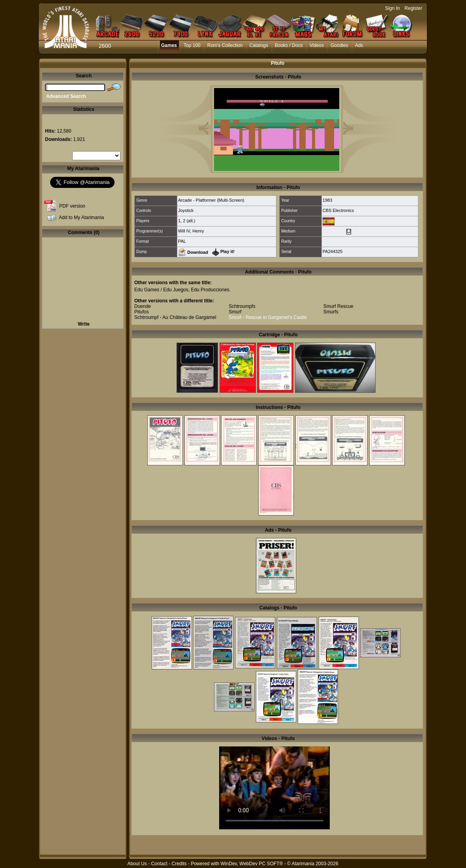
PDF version (72, 206)
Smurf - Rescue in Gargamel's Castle (268, 317)
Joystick (186, 210)
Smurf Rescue (338, 306)
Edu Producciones (210, 290)
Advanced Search (66, 96)
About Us (137, 864)
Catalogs (258, 45)
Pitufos (142, 312)
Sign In (392, 8)
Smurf (235, 312)
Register (413, 8)
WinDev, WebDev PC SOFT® (252, 864)
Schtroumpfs (242, 306)
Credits (179, 864)
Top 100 (192, 45)
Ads (359, 45)
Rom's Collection (225, 45)
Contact (159, 864)
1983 (327, 200)
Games (169, 45)
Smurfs (331, 312)
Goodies (339, 45)
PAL (182, 241)
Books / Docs (289, 45)
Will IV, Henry (191, 231)
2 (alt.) (189, 221)
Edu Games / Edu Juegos (161, 290)
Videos (316, 45)
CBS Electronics (338, 210)
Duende (143, 306)
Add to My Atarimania (81, 217)
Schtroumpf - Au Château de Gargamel (175, 317)
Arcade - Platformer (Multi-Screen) (211, 200)
